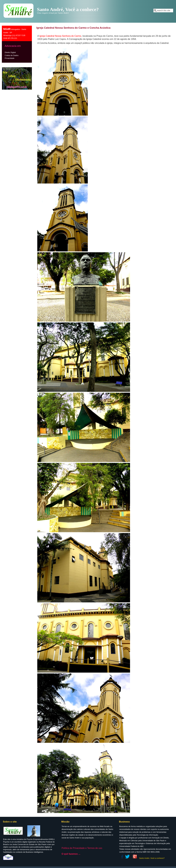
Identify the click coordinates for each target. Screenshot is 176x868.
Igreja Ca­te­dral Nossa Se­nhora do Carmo (60, 36)
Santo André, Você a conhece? (152, 858)
